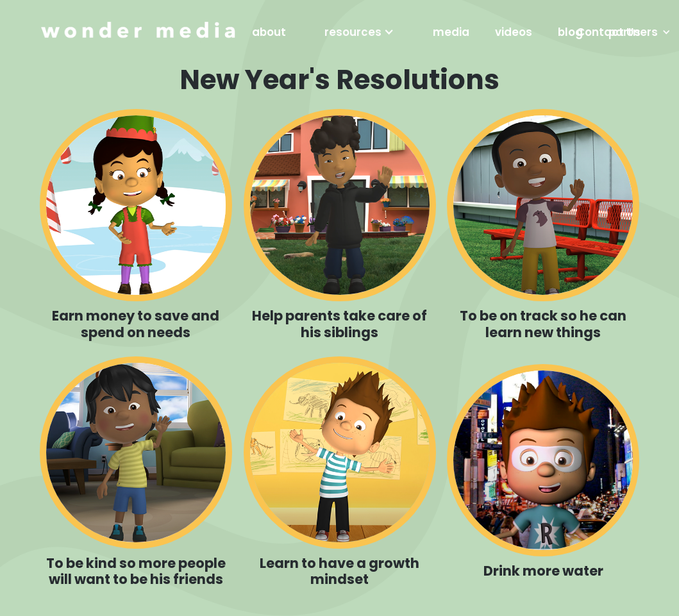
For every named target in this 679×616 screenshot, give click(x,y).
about (269, 32)
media (451, 32)
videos (514, 32)
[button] (359, 32)
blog (570, 32)
